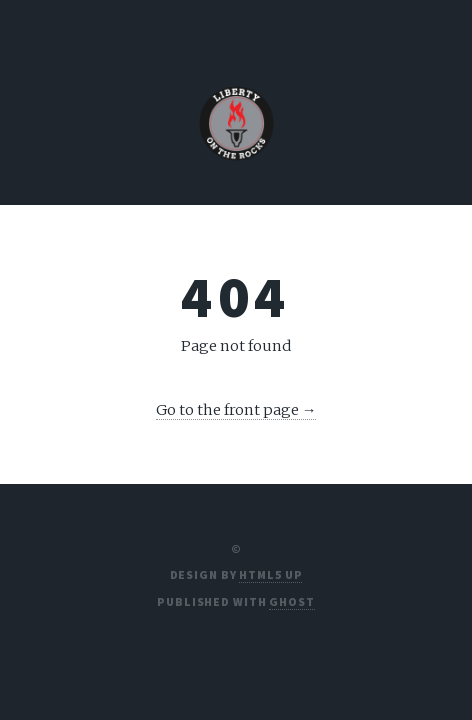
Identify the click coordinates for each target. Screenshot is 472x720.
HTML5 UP (270, 574)
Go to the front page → (236, 410)
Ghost (291, 601)
